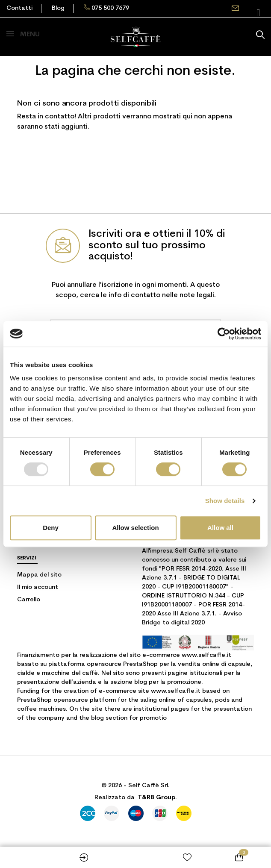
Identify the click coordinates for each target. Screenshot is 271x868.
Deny (51, 528)
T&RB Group (157, 798)
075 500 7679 (110, 8)
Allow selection (135, 528)
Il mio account (38, 587)
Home (136, 857)
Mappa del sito (39, 575)
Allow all (220, 528)
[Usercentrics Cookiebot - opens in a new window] (224, 334)
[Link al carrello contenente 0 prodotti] (239, 857)
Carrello (29, 600)
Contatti (19, 8)
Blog (58, 8)
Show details (225, 501)
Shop (32, 857)
